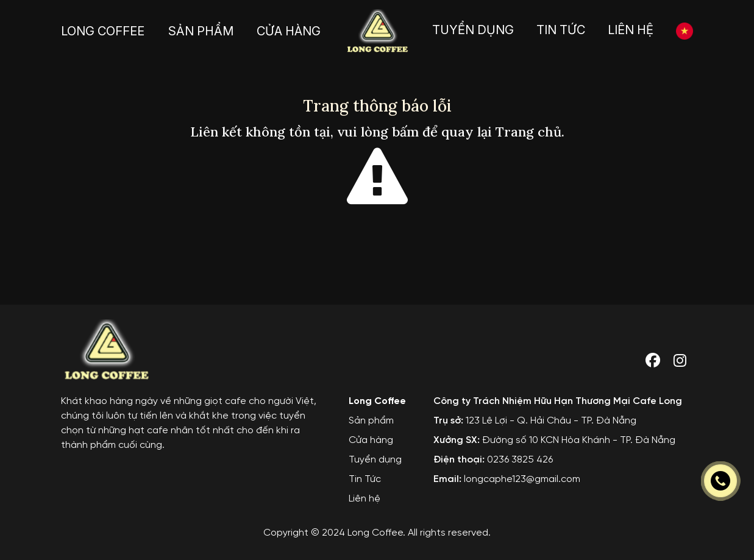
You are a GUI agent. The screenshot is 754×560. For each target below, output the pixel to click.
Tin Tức (365, 485)
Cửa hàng (371, 446)
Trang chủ (528, 132)
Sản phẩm (371, 427)
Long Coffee (377, 407)
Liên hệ (365, 505)
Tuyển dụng (375, 466)
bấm (405, 132)
